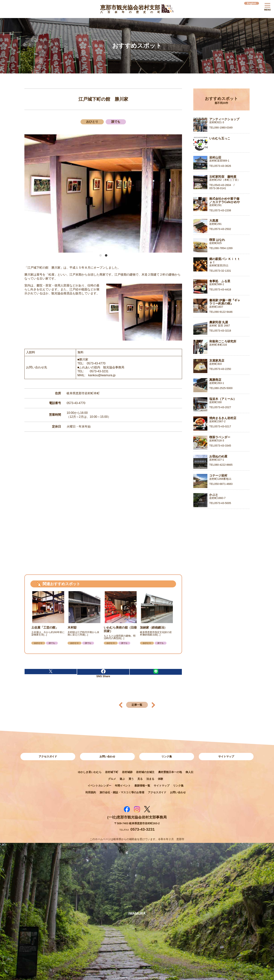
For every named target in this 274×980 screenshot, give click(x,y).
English (252, 3)
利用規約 (91, 792)
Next (176, 193)
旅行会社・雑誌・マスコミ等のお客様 (122, 792)
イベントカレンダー (99, 786)
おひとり (92, 122)
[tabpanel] (103, 193)
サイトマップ (226, 756)
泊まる (150, 779)
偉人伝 (189, 772)
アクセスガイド (48, 756)
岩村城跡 (127, 772)
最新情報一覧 (142, 786)
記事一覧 (137, 705)
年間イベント (123, 786)
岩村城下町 (112, 772)
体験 (160, 779)
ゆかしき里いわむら (90, 772)
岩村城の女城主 (145, 772)
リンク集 (167, 756)
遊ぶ (122, 779)
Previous (28, 193)
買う (131, 779)
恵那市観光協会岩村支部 (130, 10)
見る (140, 779)
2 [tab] (106, 255)
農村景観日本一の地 (170, 772)
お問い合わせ (107, 756)
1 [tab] (100, 255)
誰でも (116, 122)
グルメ (112, 779)
